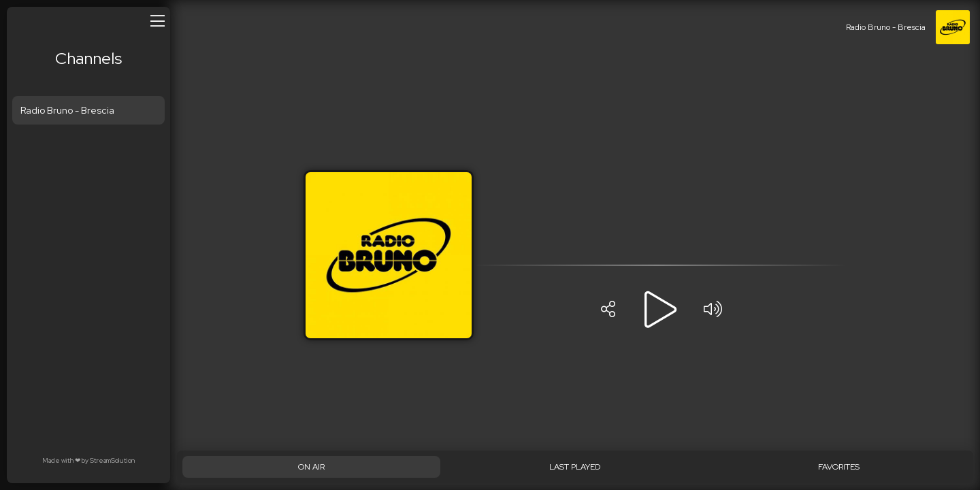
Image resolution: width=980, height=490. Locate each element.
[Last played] (575, 467)
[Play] (660, 310)
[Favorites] (839, 467)
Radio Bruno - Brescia (67, 110)
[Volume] (713, 310)
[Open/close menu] (157, 20)
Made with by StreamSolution (88, 460)
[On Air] (311, 467)
